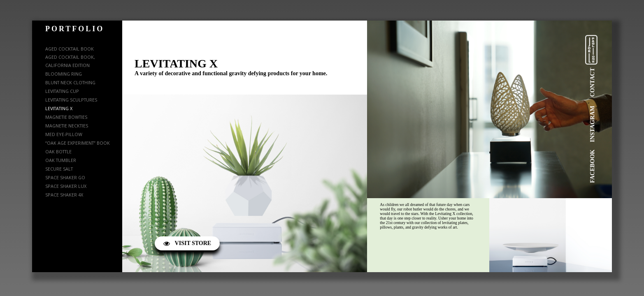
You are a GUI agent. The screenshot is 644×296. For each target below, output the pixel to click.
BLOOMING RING (64, 74)
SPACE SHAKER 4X (64, 195)
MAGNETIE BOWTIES (66, 117)
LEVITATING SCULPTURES (71, 100)
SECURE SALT (59, 169)
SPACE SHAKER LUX (66, 186)
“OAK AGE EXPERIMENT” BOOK (78, 143)
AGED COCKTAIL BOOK (70, 49)
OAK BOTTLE (58, 151)
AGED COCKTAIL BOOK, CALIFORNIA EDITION (70, 61)
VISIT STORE (187, 243)
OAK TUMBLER (61, 160)
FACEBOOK (592, 166)
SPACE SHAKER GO (65, 177)
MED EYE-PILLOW (64, 134)
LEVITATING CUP (62, 91)
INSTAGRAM (592, 124)
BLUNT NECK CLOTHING (70, 82)
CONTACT (592, 82)
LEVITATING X (59, 108)
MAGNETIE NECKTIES (67, 126)
